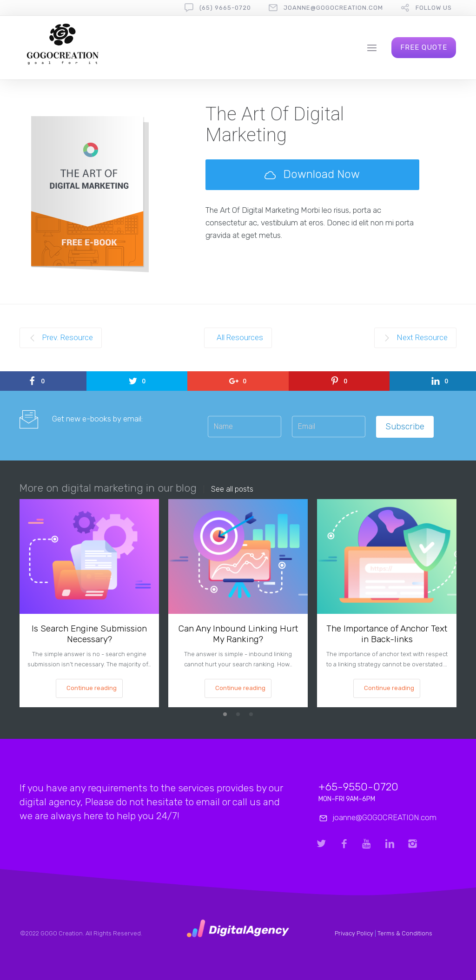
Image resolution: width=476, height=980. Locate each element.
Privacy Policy (354, 933)
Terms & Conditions (405, 933)
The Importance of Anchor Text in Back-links (387, 634)
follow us (434, 8)
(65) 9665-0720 (225, 8)
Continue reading (92, 688)
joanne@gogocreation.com (333, 8)
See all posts (232, 489)
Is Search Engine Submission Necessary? (89, 634)
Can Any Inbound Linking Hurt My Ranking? (238, 634)
